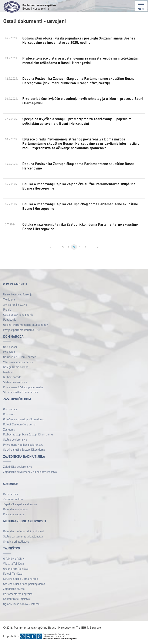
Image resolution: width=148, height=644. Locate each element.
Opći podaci (10, 347)
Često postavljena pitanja (18, 315)
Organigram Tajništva (16, 569)
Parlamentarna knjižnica (18, 594)
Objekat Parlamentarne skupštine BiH (26, 325)
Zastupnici (9, 429)
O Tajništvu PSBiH (14, 559)
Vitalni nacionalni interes (18, 362)
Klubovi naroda (12, 377)
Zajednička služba (14, 589)
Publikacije (10, 319)
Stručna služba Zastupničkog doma (24, 449)
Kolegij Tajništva (13, 573)
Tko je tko (9, 299)
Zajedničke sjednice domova (20, 504)
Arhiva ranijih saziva (15, 304)
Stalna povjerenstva (15, 382)
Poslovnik (9, 352)
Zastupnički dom (13, 499)
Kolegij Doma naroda (16, 367)
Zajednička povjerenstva (18, 467)
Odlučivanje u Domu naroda (20, 357)
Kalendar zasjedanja (15, 509)
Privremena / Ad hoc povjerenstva (23, 387)
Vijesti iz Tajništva (14, 563)
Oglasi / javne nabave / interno (21, 604)
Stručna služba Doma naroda (21, 392)
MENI (141, 6)
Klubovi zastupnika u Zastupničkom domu (28, 434)
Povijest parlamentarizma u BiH (22, 330)
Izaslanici (9, 372)
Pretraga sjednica (14, 514)
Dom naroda (11, 494)
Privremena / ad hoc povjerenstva (23, 445)
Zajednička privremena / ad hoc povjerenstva (30, 472)
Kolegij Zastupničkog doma (19, 424)
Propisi (7, 309)
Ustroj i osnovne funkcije (18, 294)
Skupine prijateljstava (16, 541)
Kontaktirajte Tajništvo (16, 599)
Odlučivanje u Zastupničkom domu (24, 419)
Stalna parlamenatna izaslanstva (23, 536)
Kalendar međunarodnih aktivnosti (24, 531)
